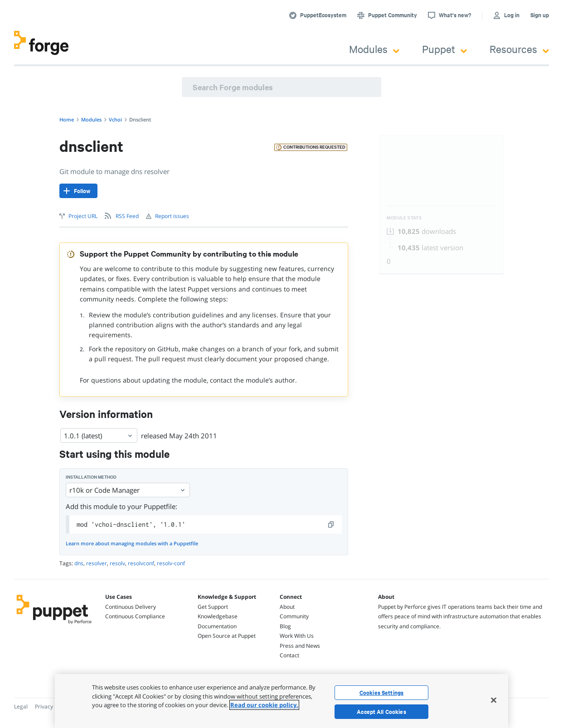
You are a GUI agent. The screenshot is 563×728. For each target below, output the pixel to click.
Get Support (213, 607)
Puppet (444, 49)
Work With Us (297, 636)
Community (294, 616)
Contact (289, 655)
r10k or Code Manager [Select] (128, 490)
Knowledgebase (218, 616)
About (287, 607)
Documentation (217, 626)
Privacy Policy (52, 706)
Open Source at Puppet (227, 636)
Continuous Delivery (131, 607)
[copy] (331, 524)
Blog (285, 626)
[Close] (494, 700)
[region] (281, 701)
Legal (21, 706)
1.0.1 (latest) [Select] (99, 436)
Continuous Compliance (135, 616)
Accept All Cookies (381, 712)
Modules (374, 49)
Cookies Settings (381, 693)
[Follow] (78, 191)
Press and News (300, 646)
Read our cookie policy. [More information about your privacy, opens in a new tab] (264, 705)
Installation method (91, 477)
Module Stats (404, 218)
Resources (519, 49)
